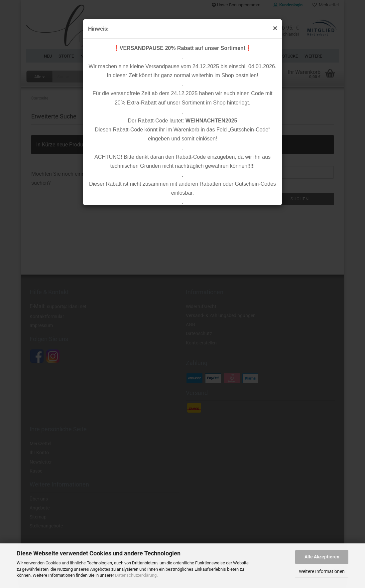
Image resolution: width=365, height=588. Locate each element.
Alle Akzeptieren (322, 557)
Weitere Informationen (322, 571)
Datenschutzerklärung (136, 575)
